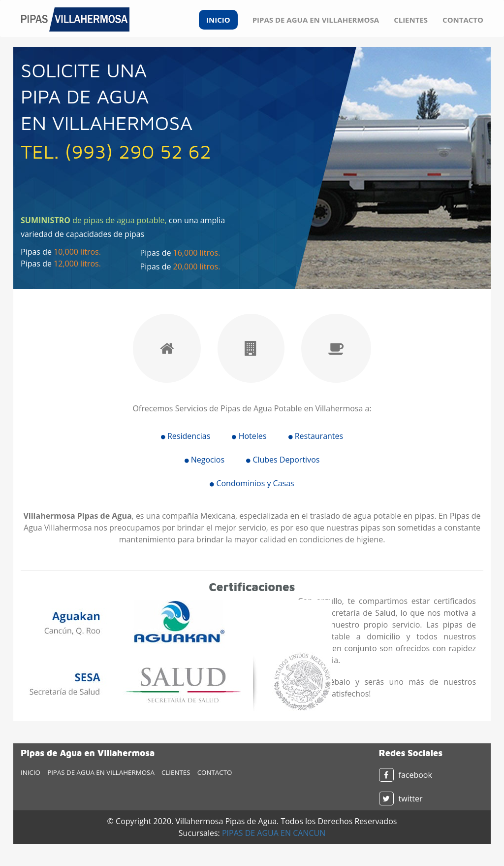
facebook (406, 775)
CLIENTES (411, 20)
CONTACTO (463, 20)
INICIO (218, 20)
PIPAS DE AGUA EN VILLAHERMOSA (316, 20)
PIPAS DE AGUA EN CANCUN (274, 833)
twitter (401, 799)
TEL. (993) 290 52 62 (116, 151)
